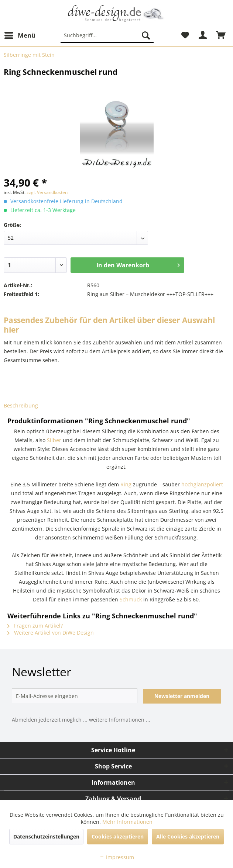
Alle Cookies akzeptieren (188, 836)
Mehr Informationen (127, 822)
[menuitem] (20, 35)
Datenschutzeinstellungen (46, 836)
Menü (20, 34)
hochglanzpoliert (202, 484)
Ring (126, 484)
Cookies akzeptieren (118, 836)
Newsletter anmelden (182, 696)
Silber (54, 440)
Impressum (117, 857)
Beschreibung (21, 405)
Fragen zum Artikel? (35, 626)
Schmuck (131, 599)
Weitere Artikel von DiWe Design (51, 633)
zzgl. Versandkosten (47, 192)
